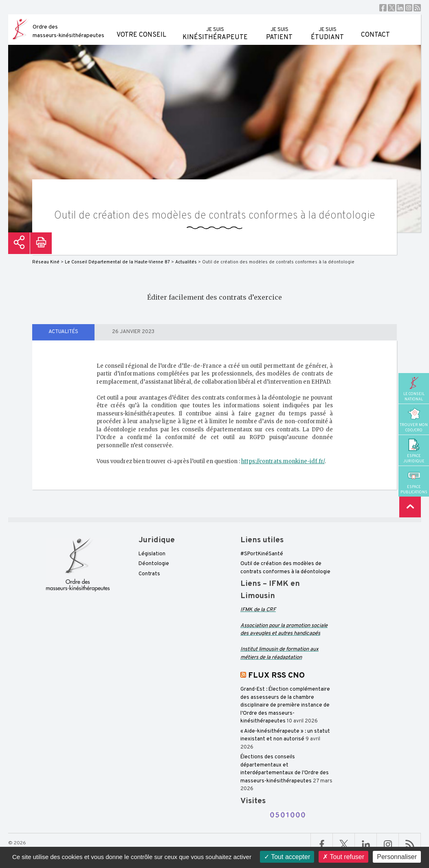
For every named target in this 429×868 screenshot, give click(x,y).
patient (279, 28)
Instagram (409, 8)
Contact (375, 27)
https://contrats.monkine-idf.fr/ (283, 461)
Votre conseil (141, 27)
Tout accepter (287, 857)
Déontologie (154, 564)
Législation (152, 554)
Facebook (383, 8)
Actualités (63, 332)
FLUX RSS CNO (276, 676)
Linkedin (400, 8)
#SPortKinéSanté (262, 554)
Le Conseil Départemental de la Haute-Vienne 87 (117, 262)
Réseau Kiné (46, 262)
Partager (19, 243)
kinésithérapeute (215, 28)
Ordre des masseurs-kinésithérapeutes (68, 31)
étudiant (327, 28)
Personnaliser (397, 857)
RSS (417, 8)
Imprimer (41, 243)
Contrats (149, 574)
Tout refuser (343, 857)
